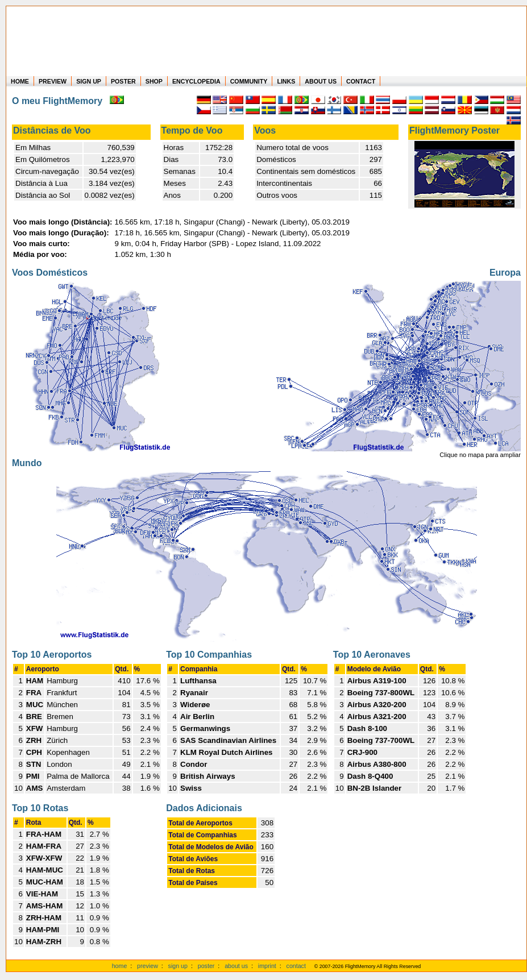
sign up (178, 966)
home (120, 966)
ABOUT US (321, 81)
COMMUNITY (249, 81)
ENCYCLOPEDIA (196, 81)
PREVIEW (53, 81)
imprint (267, 966)
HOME (20, 81)
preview (148, 966)
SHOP (154, 81)
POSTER (123, 81)
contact (296, 966)
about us (236, 966)
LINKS (286, 81)
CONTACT (361, 81)
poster (206, 966)
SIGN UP (89, 81)
